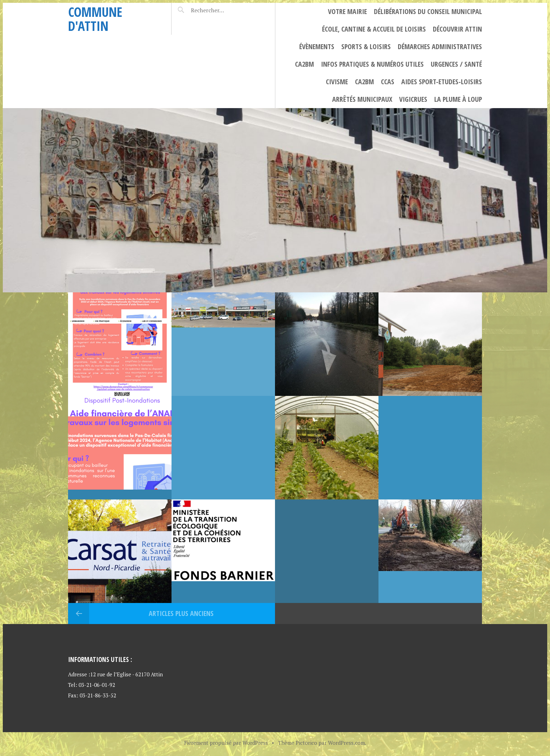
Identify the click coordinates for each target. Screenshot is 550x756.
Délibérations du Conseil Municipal (428, 11)
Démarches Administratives (440, 47)
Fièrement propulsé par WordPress (226, 743)
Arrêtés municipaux (362, 99)
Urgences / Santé (456, 64)
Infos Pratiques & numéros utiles (372, 64)
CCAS (388, 82)
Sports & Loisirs (366, 47)
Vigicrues (413, 99)
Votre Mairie (347, 11)
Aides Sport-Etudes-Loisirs (442, 82)
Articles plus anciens (180, 613)
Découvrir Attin (457, 29)
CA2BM (304, 64)
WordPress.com (346, 743)
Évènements (317, 47)
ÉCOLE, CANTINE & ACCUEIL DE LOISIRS (374, 29)
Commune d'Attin (95, 19)
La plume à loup (458, 99)
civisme (337, 82)
